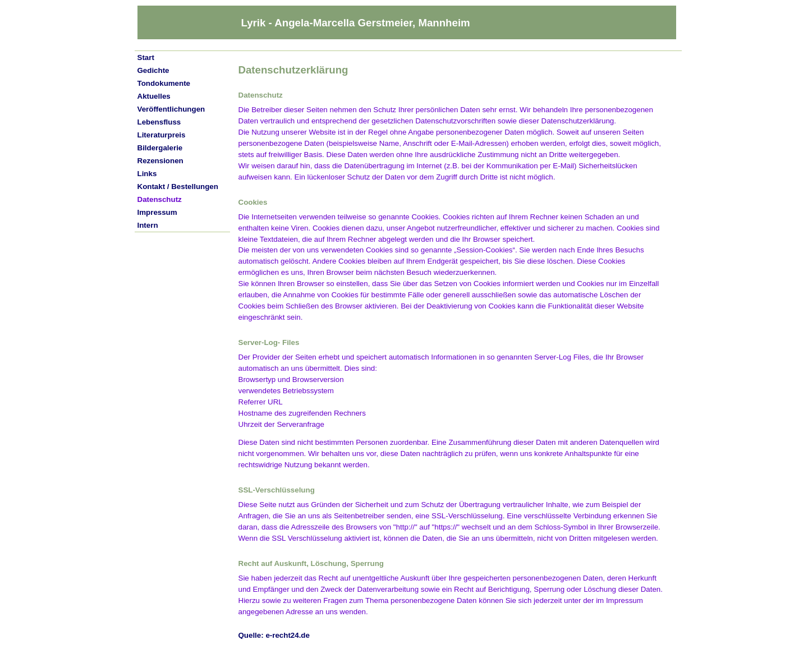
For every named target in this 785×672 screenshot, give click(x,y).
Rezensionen (160, 161)
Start (146, 57)
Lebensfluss (159, 122)
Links (147, 174)
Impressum (157, 212)
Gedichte (153, 70)
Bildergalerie (160, 148)
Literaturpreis (162, 135)
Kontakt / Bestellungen (178, 187)
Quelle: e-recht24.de (274, 635)
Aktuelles (154, 96)
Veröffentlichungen (171, 109)
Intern (148, 225)
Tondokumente (164, 83)
